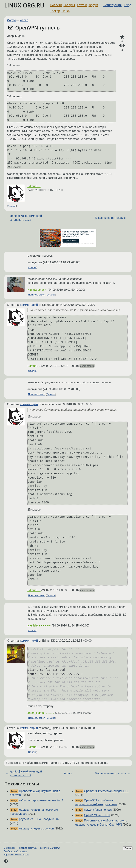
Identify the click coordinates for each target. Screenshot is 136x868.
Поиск (66, 11)
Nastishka (34, 626)
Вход (128, 5)
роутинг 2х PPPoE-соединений (39, 819)
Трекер (55, 11)
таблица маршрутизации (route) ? (41, 800)
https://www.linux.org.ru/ (16, 855)
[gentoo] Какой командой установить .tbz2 (26, 218)
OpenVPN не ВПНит (97, 815)
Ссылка (12, 206)
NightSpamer (36, 290)
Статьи (82, 5)
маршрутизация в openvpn (36, 828)
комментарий (29, 305)
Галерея (70, 5)
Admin (24, 20)
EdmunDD (34, 186)
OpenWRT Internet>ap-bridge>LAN (106, 791)
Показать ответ (36, 295)
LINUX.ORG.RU (24, 5)
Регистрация (113, 5)
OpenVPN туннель (37, 28)
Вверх (128, 848)
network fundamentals (98, 810)
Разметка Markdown (49, 848)
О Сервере (10, 848)
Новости (56, 5)
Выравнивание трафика (111, 218)
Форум (93, 5)
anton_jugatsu (36, 713)
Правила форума (27, 848)
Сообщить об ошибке (15, 851)
